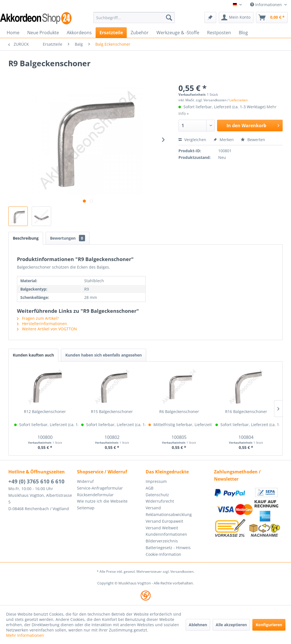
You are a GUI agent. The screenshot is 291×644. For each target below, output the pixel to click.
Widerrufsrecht (160, 501)
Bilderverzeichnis (162, 541)
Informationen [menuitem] (267, 5)
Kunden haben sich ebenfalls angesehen (104, 355)
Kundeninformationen (166, 534)
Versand (153, 508)
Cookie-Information (163, 554)
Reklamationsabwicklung (169, 514)
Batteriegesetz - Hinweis (168, 548)
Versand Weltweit (162, 528)
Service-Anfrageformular (100, 488)
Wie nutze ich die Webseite (102, 501)
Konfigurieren (269, 625)
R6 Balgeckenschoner (179, 411)
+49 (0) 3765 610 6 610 (36, 481)
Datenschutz (157, 495)
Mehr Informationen (25, 635)
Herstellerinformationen (42, 324)
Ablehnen (198, 625)
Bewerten (253, 140)
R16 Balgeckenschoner (246, 411)
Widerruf (85, 481)
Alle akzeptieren (231, 625)
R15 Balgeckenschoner (112, 411)
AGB (150, 488)
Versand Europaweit (164, 521)
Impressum (156, 481)
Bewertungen (68, 238)
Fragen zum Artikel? (38, 318)
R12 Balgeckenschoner (45, 411)
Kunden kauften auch (33, 355)
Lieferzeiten (238, 100)
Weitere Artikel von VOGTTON (47, 329)
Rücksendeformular (95, 495)
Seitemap (86, 508)
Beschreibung (26, 238)
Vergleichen (192, 140)
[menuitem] (134, 18)
